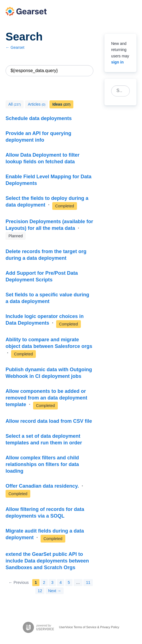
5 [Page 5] (69, 582)
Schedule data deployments (39, 118)
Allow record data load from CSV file (49, 421)
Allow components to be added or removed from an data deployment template (46, 398)
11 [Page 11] (88, 582)
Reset (79, 71)
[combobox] (117, 91)
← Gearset (15, 47)
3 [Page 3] (52, 582)
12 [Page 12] (40, 591)
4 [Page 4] (61, 582)
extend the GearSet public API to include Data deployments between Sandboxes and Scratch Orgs (47, 561)
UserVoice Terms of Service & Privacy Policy (89, 627)
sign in (117, 62)
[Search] (88, 71)
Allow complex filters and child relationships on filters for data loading (42, 464)
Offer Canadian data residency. (43, 486)
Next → (55, 591)
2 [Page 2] (44, 582)
